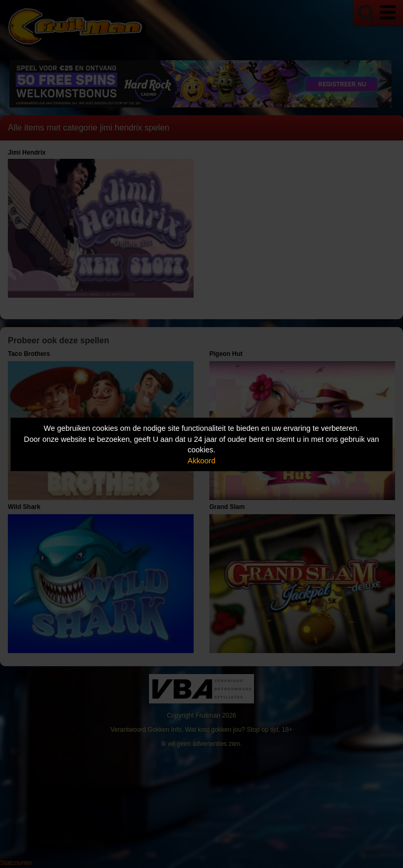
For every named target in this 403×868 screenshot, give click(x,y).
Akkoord (202, 461)
